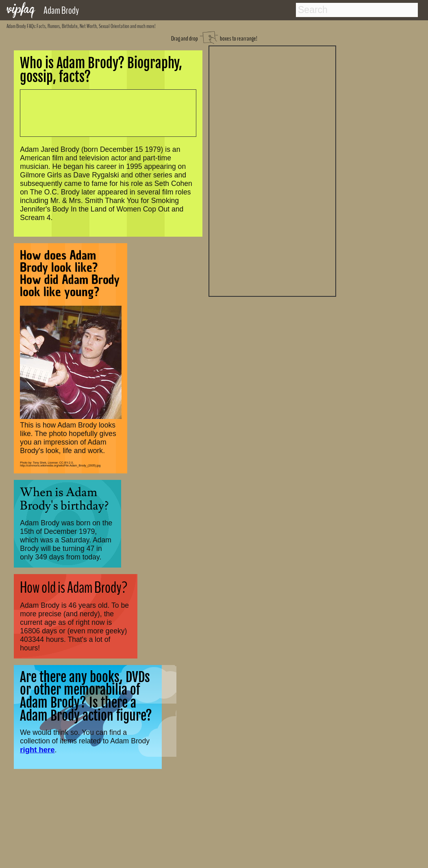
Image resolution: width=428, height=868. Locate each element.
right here (37, 750)
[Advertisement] (272, 170)
